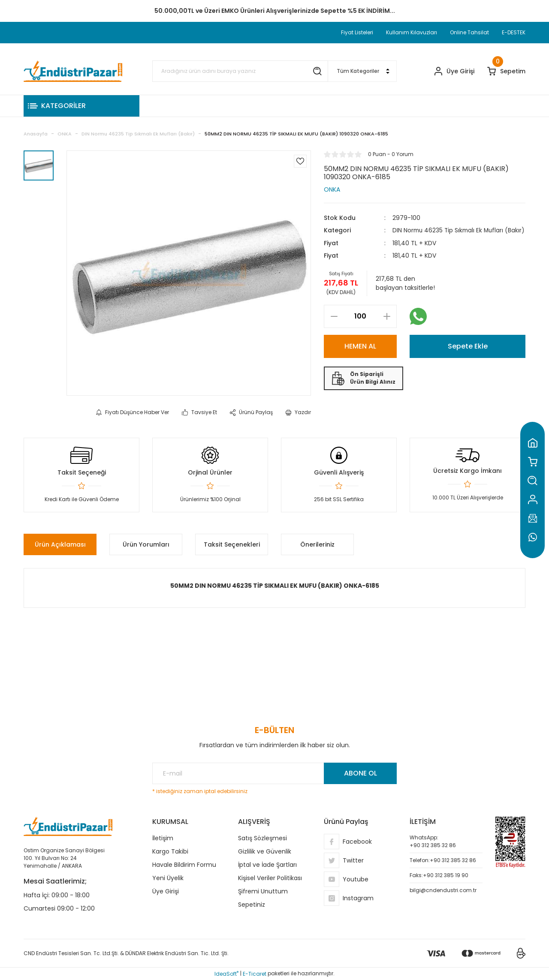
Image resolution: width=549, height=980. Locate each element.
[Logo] (73, 71)
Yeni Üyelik (168, 878)
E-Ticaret (255, 974)
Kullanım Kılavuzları (412, 32)
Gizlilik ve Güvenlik (265, 851)
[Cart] (506, 71)
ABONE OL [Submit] (360, 773)
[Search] (240, 71)
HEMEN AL (360, 355)
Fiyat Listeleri (357, 32)
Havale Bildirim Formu (184, 865)
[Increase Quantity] (387, 325)
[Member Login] (454, 71)
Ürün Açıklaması (60, 544)
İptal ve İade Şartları (267, 865)
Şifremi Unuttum (263, 891)
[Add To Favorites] (300, 161)
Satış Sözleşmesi (262, 838)
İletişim (163, 838)
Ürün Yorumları (146, 544)
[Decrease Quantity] (334, 325)
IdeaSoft (226, 974)
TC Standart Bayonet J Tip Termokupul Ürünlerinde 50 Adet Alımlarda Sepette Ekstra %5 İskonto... (274, 11)
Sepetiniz (252, 905)
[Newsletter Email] (274, 773)
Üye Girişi (166, 891)
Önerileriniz (317, 544)
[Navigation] (81, 106)
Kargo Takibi (170, 851)
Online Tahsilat (469, 32)
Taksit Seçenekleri (232, 544)
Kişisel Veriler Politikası (270, 878)
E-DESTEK (514, 32)
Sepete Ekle (468, 355)
